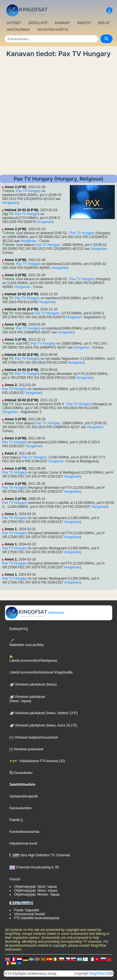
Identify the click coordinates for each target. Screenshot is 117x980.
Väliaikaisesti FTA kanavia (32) (37, 761)
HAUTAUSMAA (18, 30)
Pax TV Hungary (28, 191)
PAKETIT (84, 23)
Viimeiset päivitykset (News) (33, 684)
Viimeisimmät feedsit (30, 914)
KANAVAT (62, 23)
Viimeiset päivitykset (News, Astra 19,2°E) (43, 725)
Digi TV (8, 214)
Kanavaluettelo (21, 808)
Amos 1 (11, 514)
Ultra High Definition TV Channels (40, 855)
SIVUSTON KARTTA (53, 30)
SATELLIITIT (38, 23)
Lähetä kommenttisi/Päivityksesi (33, 659)
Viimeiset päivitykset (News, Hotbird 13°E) (44, 713)
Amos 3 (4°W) (15, 187)
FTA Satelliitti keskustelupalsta (37, 918)
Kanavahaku (21, 773)
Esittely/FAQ (19, 629)
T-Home (8, 191)
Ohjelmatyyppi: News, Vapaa (36, 891)
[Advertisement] (58, 116)
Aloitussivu (35, 613)
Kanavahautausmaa (25, 832)
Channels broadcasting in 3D (34, 867)
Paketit (15, 820)
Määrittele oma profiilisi (27, 643)
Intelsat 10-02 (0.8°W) (21, 210)
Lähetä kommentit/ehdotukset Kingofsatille (41, 672)
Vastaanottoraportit (24, 796)
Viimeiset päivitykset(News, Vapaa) (27, 699)
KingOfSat (97, 974)
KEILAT (104, 23)
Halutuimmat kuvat (23, 843)
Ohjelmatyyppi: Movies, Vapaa (37, 894)
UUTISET (14, 23)
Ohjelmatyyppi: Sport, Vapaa (36, 887)
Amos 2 (11, 385)
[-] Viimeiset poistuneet (27, 749)
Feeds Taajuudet (27, 910)
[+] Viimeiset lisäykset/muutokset (34, 737)
